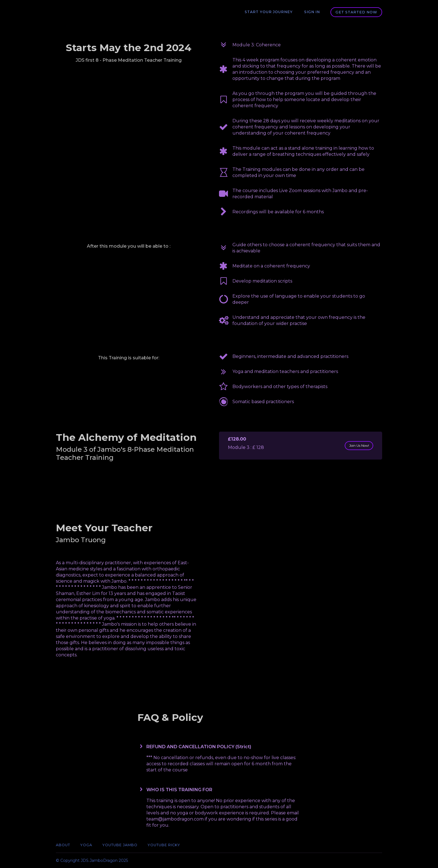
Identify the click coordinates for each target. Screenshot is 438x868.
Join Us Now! (356, 446)
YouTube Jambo (120, 845)
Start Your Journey (271, 12)
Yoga (86, 845)
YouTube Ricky (164, 845)
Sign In (313, 12)
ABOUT (63, 845)
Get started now (356, 12)
